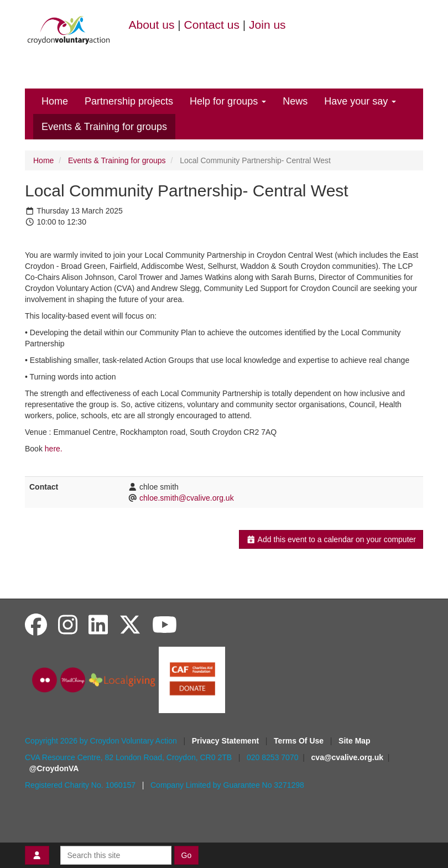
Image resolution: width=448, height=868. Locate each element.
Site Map (355, 741)
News (295, 101)
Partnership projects (129, 101)
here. (54, 449)
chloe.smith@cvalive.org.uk (187, 498)
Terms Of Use (300, 741)
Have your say (360, 101)
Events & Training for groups (104, 127)
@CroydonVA (54, 768)
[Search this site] (116, 855)
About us (152, 25)
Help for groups (228, 101)
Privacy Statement (226, 741)
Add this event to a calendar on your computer (331, 539)
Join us (267, 25)
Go (187, 855)
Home (55, 101)
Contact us (212, 25)
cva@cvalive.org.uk (347, 757)
